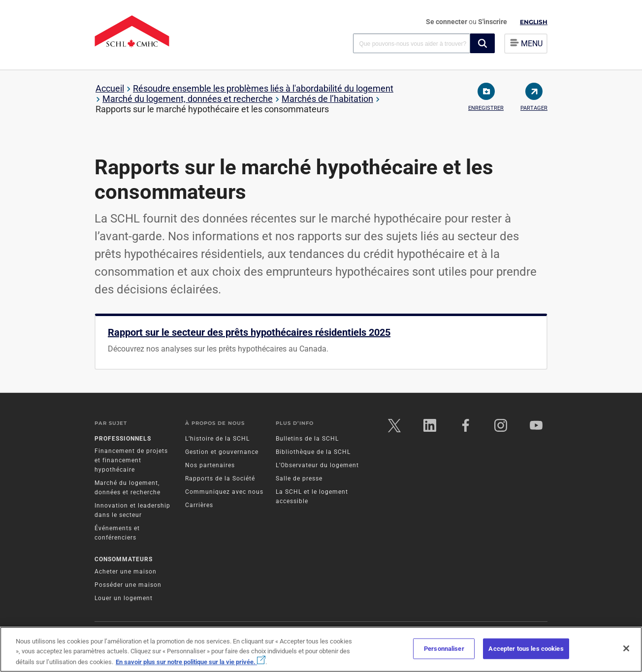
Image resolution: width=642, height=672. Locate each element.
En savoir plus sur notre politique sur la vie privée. (191, 662)
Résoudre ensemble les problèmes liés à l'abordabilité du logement (263, 88)
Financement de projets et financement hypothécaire (131, 462)
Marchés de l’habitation (327, 99)
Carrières (199, 507)
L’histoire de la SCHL (217, 440)
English (534, 22)
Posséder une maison (128, 586)
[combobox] (412, 43)
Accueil (110, 88)
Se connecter (447, 22)
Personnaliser (444, 649)
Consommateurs (124, 560)
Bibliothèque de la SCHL (313, 453)
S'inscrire (493, 22)
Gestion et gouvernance (222, 453)
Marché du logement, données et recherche (188, 99)
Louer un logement (124, 599)
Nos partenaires (210, 467)
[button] (482, 43)
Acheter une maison (126, 573)
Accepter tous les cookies (526, 649)
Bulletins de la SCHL (307, 440)
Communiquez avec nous (224, 493)
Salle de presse (299, 480)
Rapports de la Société (220, 480)
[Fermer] (626, 648)
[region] (321, 649)
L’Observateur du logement (317, 467)
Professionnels (123, 440)
